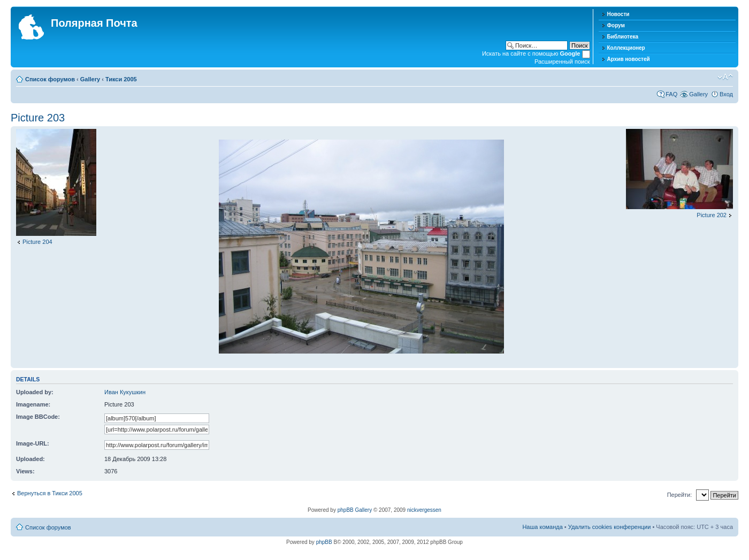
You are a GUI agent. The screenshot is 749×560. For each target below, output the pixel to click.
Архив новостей (629, 59)
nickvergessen (424, 510)
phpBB (324, 542)
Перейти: (680, 495)
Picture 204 (37, 242)
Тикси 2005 (121, 79)
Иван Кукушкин (125, 392)
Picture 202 (712, 215)
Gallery (90, 79)
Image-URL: (33, 443)
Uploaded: (30, 459)
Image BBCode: (38, 417)
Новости (618, 14)
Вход (726, 94)
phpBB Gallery (355, 510)
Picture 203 (38, 118)
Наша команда (542, 527)
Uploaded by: (35, 392)
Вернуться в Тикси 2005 (50, 493)
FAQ (671, 94)
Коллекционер (626, 48)
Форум (616, 25)
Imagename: (33, 404)
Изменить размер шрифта (725, 77)
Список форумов (50, 79)
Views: (25, 471)
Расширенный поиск (562, 62)
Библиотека (623, 37)
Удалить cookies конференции (610, 527)
